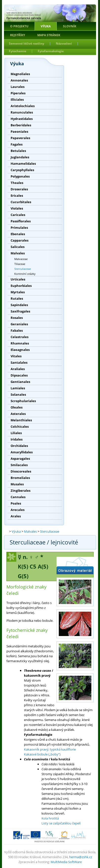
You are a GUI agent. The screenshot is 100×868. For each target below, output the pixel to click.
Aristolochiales (23, 106)
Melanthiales (21, 420)
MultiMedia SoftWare (66, 862)
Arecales (18, 510)
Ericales (17, 196)
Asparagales (20, 459)
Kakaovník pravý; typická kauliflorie (50, 749)
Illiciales (17, 99)
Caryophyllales (22, 170)
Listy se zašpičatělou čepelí (61, 823)
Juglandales (20, 157)
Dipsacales (19, 375)
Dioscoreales (21, 471)
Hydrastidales (22, 119)
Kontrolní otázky (25, 274)
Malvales (18, 253)
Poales (16, 503)
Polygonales (20, 176)
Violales (17, 208)
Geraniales (19, 324)
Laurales (18, 87)
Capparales (20, 240)
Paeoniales (19, 131)
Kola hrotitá (50, 818)
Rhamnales (20, 343)
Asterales (18, 414)
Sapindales (19, 305)
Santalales (19, 362)
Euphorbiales (21, 286)
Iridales (17, 439)
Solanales (18, 394)
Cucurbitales (21, 202)
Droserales (19, 189)
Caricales (18, 215)
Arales (16, 516)
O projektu (19, 26)
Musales (17, 484)
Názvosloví (64, 43)
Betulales (18, 151)
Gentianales (20, 382)
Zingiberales (20, 491)
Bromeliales (20, 478)
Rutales (17, 298)
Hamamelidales (23, 164)
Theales (17, 183)
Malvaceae (21, 259)
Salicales (18, 247)
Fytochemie (18, 51)
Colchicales (20, 426)
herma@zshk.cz (81, 857)
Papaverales (20, 138)
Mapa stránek (49, 35)
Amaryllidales (22, 452)
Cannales (18, 497)
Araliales (18, 369)
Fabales (17, 330)
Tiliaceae (20, 264)
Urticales (18, 279)
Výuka (46, 26)
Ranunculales (22, 112)
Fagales (17, 144)
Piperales (18, 93)
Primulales (19, 228)
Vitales (16, 356)
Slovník (70, 26)
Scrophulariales (23, 401)
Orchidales (19, 446)
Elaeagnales (20, 350)
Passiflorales (21, 221)
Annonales (19, 80)
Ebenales (18, 234)
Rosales (17, 318)
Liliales (16, 433)
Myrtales (18, 292)
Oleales (17, 407)
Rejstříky (18, 35)
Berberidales (21, 125)
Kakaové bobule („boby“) (42, 754)
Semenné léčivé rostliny (27, 43)
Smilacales (19, 465)
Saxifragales (20, 311)
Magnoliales (20, 74)
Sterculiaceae (23, 269)
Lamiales (18, 388)
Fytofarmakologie (51, 51)
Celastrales (20, 337)
